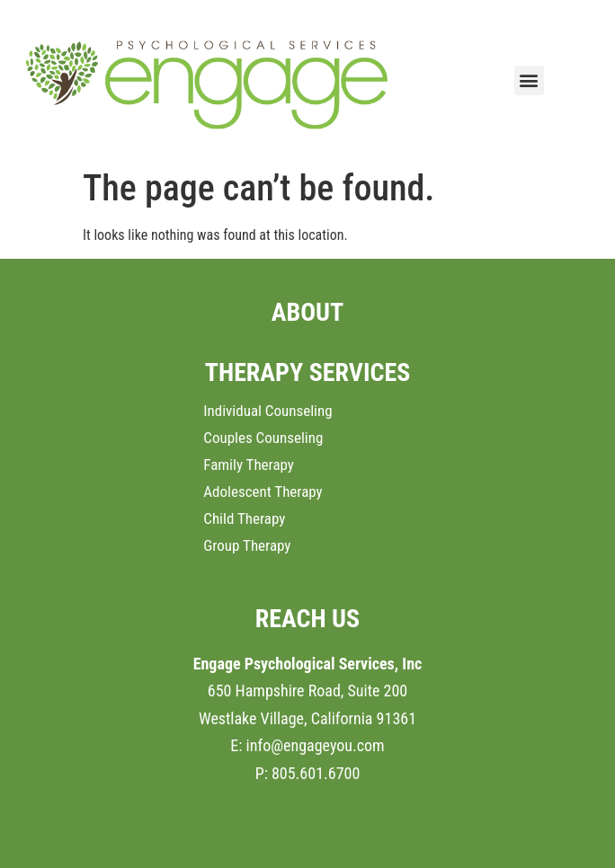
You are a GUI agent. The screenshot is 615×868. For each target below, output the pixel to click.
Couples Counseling (263, 438)
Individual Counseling (267, 411)
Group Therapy (247, 545)
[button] (529, 80)
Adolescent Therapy (263, 492)
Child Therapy (244, 518)
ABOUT (308, 312)
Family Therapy (249, 465)
